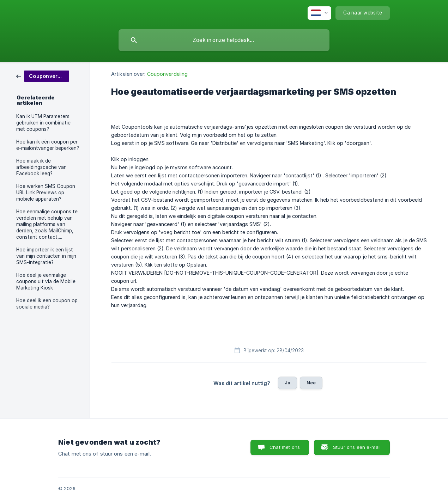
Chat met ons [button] (285, 447)
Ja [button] (287, 383)
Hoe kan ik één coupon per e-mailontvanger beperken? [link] (48, 145)
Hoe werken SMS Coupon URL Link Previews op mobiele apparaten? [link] (46, 193)
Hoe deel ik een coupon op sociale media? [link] (47, 304)
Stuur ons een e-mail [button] (357, 447)
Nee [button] (311, 383)
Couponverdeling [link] (168, 74)
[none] (319, 13)
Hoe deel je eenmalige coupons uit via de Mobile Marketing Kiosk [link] (46, 281)
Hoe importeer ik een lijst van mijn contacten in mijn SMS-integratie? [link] (46, 256)
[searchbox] (224, 40)
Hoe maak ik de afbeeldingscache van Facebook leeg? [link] (41, 167)
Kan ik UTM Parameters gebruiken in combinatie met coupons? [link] (43, 123)
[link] (43, 76)
